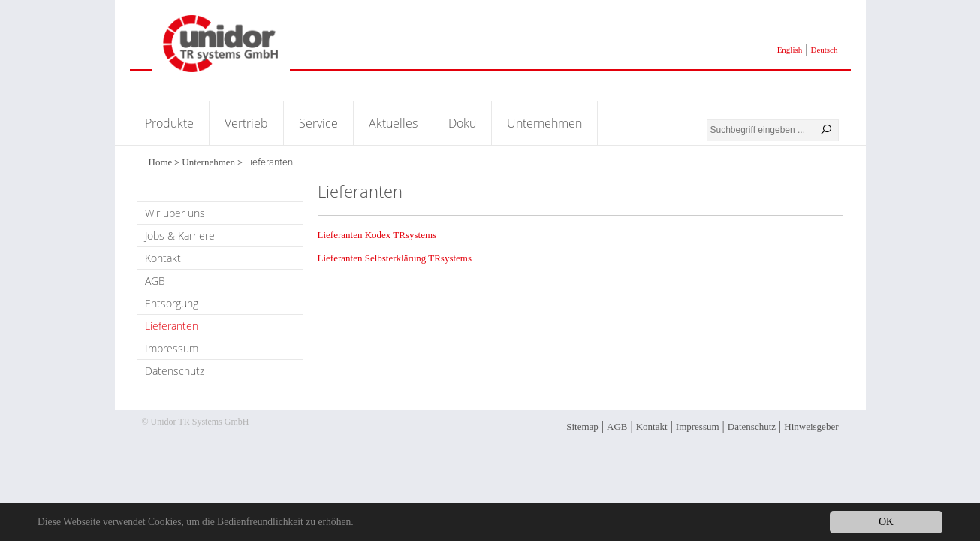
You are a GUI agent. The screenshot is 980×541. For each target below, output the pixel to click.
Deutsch (824, 50)
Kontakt (163, 258)
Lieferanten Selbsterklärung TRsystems (395, 258)
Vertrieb (246, 123)
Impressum (172, 348)
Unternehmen (544, 123)
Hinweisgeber (811, 426)
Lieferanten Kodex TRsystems (377, 235)
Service (318, 123)
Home (161, 162)
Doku (462, 123)
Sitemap (582, 426)
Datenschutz (175, 371)
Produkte (169, 123)
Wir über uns (175, 213)
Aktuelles (393, 123)
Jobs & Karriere (180, 236)
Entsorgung (172, 303)
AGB (155, 281)
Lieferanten (172, 326)
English (790, 50)
